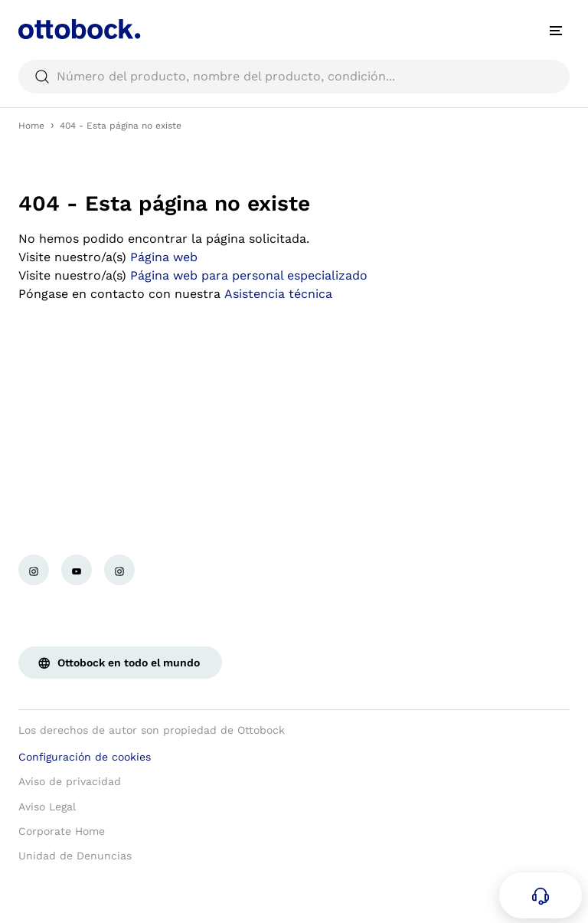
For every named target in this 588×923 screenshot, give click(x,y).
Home (31, 126)
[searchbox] (294, 77)
